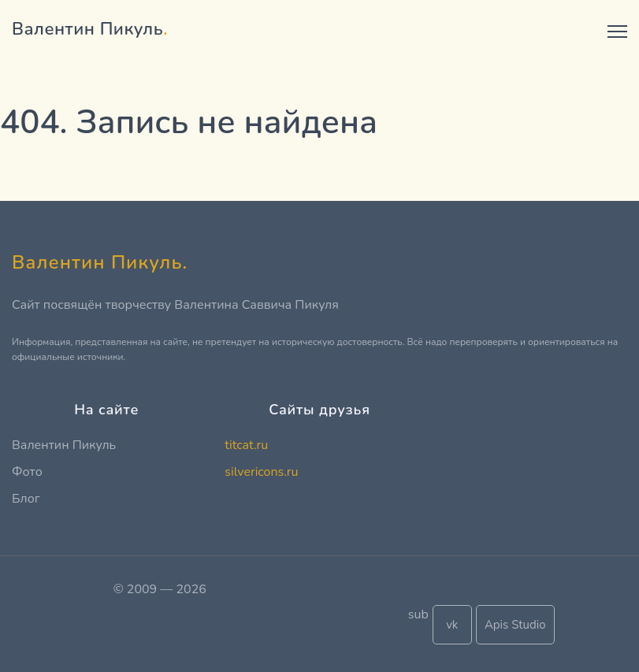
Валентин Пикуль (64, 445)
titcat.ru (246, 445)
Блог (26, 499)
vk (452, 625)
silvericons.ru (261, 472)
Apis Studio (515, 625)
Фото (27, 472)
